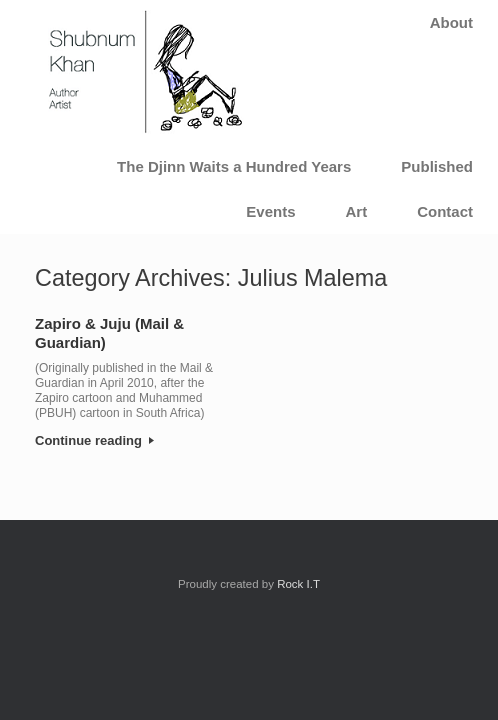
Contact (445, 211)
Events (270, 211)
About (451, 22)
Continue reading (94, 440)
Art (356, 211)
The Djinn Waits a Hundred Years (234, 166)
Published (437, 166)
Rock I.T (298, 584)
